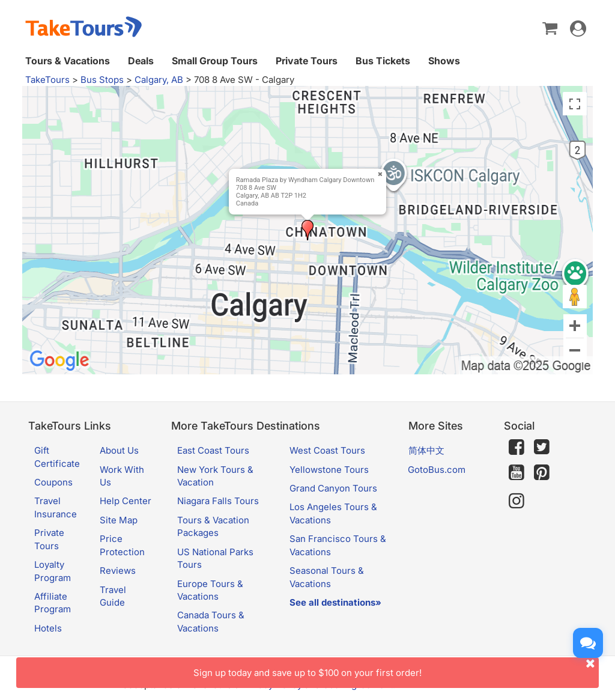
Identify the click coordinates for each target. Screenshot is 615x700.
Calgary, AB (159, 80)
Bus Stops (102, 80)
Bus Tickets (383, 61)
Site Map (119, 520)
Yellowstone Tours (329, 470)
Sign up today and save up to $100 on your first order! (396, 668)
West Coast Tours (327, 450)
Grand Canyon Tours (333, 488)
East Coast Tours (213, 450)
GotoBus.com (437, 470)
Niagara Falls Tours (218, 501)
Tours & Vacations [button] (68, 61)
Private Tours (307, 61)
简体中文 (426, 450)
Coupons (53, 482)
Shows (444, 61)
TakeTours (47, 80)
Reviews (118, 571)
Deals (141, 61)
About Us (119, 450)
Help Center (126, 501)
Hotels (48, 628)
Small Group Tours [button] (215, 61)
